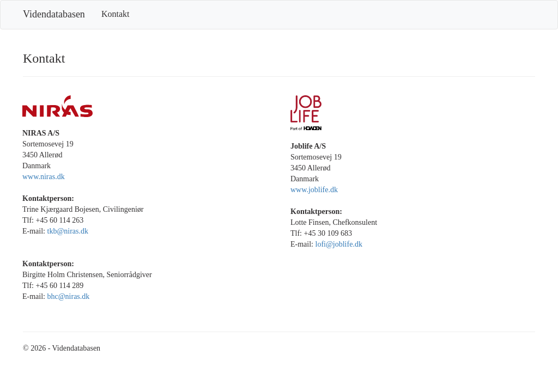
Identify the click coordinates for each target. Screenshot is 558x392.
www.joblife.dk (314, 190)
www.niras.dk (44, 177)
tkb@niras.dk (68, 231)
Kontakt (116, 14)
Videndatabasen (54, 14)
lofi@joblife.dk (339, 244)
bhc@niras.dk (69, 296)
